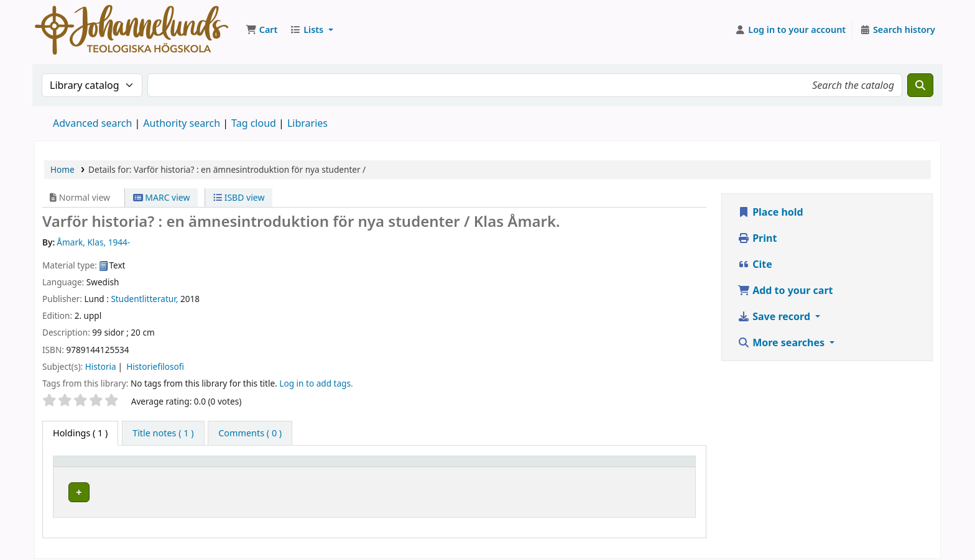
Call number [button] (528, 467)
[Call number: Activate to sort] (558, 467)
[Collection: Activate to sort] (446, 467)
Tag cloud (254, 123)
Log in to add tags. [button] (316, 383)
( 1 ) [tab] (80, 433)
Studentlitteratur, (144, 299)
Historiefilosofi (155, 366)
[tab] (163, 433)
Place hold (770, 212)
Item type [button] (80, 467)
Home (62, 169)
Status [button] (640, 467)
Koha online (132, 30)
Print (757, 238)
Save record (775, 316)
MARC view (162, 197)
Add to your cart (785, 290)
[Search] (920, 85)
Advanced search (92, 123)
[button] (261, 30)
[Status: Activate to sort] (658, 467)
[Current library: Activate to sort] (286, 467)
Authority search (182, 123)
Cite (755, 264)
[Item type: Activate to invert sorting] (115, 467)
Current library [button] (214, 467)
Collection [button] (424, 467)
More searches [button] (782, 342)
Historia (101, 366)
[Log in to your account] (791, 30)
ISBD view (239, 197)
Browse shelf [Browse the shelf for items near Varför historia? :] (548, 490)
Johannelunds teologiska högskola (253, 490)
